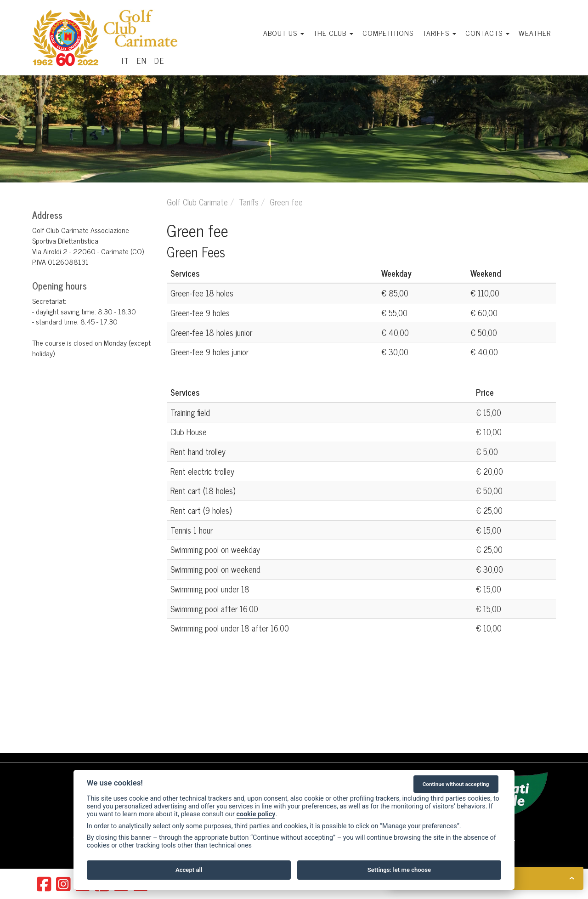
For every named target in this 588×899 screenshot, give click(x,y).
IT (126, 61)
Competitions (388, 33)
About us (284, 33)
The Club (333, 33)
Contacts (487, 33)
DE (159, 61)
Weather (535, 33)
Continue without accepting (456, 784)
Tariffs (439, 33)
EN (142, 61)
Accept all (189, 870)
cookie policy (256, 814)
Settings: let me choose (399, 870)
